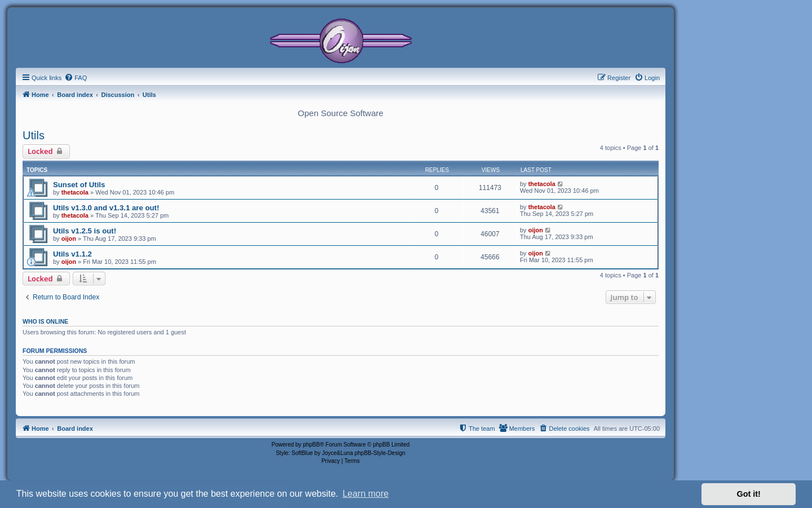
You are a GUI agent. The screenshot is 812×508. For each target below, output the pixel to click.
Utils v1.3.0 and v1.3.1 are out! (106, 208)
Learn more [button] (365, 494)
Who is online (45, 321)
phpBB (311, 445)
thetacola (75, 192)
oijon (69, 238)
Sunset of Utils (79, 185)
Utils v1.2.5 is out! (85, 231)
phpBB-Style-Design (380, 453)
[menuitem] (76, 78)
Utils (34, 135)
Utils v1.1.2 (72, 254)
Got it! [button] (749, 494)
